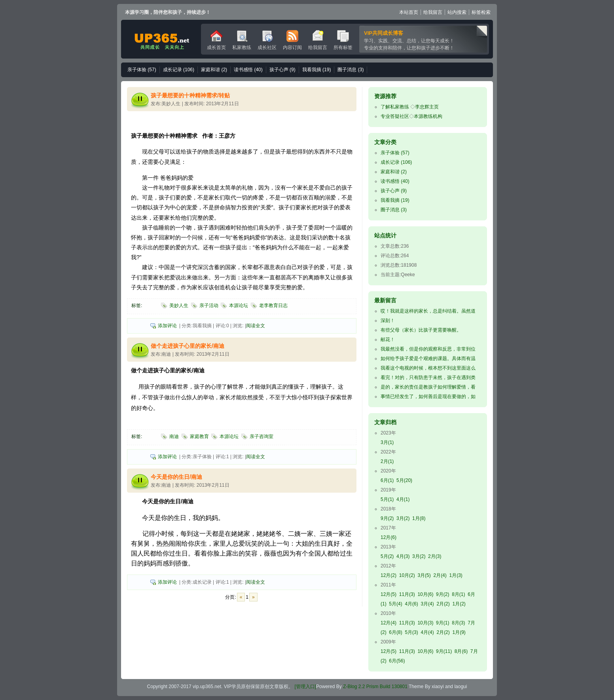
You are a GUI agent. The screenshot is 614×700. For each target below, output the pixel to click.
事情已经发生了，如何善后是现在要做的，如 (428, 396)
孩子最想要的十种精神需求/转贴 (190, 95)
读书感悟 (248, 70)
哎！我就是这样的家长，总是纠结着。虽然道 (428, 311)
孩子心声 (282, 70)
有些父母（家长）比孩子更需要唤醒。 (421, 330)
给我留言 (433, 12)
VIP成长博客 (161, 39)
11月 (407, 594)
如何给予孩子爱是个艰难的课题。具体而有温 (428, 359)
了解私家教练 (395, 107)
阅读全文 (256, 326)
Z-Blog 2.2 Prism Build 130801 (375, 687)
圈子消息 (351, 70)
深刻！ (388, 321)
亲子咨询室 (262, 436)
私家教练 (242, 40)
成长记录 (179, 70)
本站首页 (409, 12)
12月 (388, 537)
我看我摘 (317, 70)
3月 (387, 442)
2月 (387, 461)
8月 (458, 594)
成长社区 (267, 40)
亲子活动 (209, 305)
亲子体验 (142, 70)
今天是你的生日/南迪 (176, 477)
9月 (387, 518)
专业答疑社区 (395, 116)
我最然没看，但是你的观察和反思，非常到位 (428, 349)
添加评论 (167, 326)
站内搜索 (457, 12)
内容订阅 (292, 40)
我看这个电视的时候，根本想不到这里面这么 (428, 368)
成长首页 (216, 40)
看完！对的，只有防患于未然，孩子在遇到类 (428, 378)
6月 (387, 480)
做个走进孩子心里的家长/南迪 (188, 346)
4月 (403, 499)
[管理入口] (305, 687)
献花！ (388, 340)
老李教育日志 (273, 305)
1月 (419, 518)
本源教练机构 (428, 116)
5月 (404, 480)
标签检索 (481, 12)
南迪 (174, 436)
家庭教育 (199, 436)
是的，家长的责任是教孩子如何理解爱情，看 (428, 387)
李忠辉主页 (427, 107)
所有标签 (343, 40)
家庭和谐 (214, 70)
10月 (407, 575)
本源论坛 (239, 305)
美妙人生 (179, 305)
